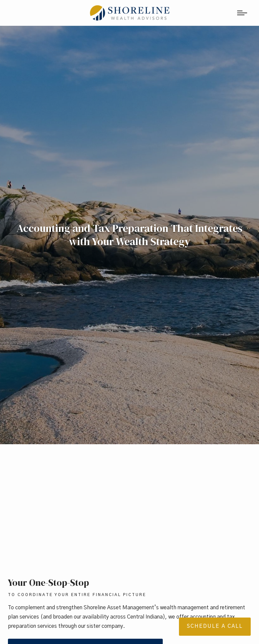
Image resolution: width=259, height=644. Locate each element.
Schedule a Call (215, 626)
